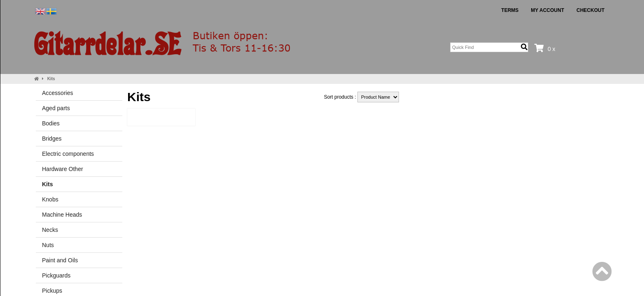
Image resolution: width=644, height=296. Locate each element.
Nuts (48, 245)
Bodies (51, 123)
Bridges (52, 139)
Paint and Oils (60, 260)
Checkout (590, 10)
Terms (510, 10)
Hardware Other (63, 169)
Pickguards (56, 275)
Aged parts (56, 108)
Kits (51, 79)
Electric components (68, 154)
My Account (547, 10)
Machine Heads (62, 215)
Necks (50, 230)
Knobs (50, 199)
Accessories (57, 93)
